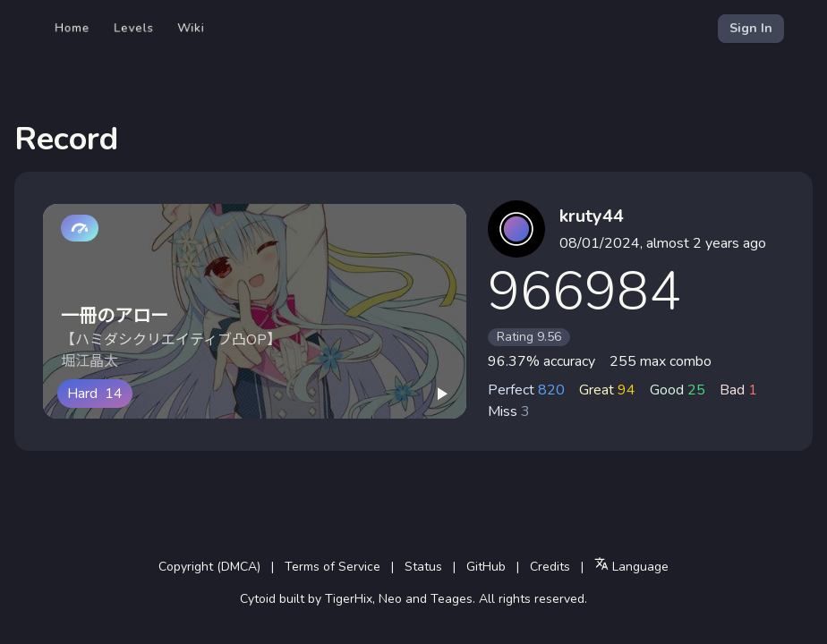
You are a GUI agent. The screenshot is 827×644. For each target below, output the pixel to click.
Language (631, 566)
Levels (134, 28)
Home (72, 28)
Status (423, 567)
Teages (452, 599)
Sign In (751, 28)
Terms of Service (333, 567)
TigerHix (349, 599)
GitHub (486, 567)
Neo (390, 599)
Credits (550, 567)
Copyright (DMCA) (209, 567)
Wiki (191, 28)
